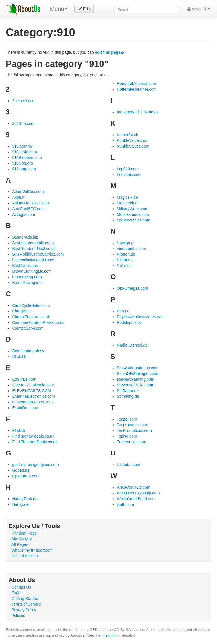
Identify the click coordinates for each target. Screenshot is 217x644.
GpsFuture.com (26, 476)
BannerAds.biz (25, 237)
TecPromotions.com (134, 430)
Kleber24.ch (128, 135)
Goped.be (21, 470)
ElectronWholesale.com (33, 385)
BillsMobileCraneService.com (38, 254)
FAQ (15, 593)
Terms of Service (26, 604)
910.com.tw (22, 146)
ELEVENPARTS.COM (31, 391)
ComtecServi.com (28, 328)
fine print (109, 635)
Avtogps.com (23, 214)
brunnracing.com (27, 277)
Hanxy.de (20, 504)
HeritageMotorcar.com (137, 84)
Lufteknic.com (129, 175)
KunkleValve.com (132, 140)
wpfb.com (125, 504)
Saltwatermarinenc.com (138, 368)
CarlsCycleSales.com (31, 305)
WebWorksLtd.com (134, 487)
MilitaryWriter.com (133, 209)
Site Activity (22, 539)
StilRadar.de (128, 391)
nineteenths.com (132, 249)
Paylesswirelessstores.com (141, 317)
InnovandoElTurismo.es (138, 112)
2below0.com (24, 101)
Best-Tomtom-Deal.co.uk (34, 249)
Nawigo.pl (126, 243)
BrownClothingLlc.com (32, 271)
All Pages (20, 544)
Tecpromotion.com (133, 425)
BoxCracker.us (25, 266)
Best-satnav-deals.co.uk (33, 243)
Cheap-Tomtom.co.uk (31, 317)
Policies (18, 616)
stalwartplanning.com (136, 379)
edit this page (108, 52)
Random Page (24, 533)
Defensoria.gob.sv (28, 351)
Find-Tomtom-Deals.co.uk (35, 442)
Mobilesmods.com (133, 214)
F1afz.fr (19, 430)
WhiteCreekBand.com (136, 499)
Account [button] (199, 9)
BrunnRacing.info (27, 283)
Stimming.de (128, 396)
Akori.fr (18, 197)
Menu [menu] (59, 9)
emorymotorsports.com (32, 402)
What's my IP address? (32, 550)
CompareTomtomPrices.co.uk (38, 322)
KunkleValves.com (133, 146)
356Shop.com (24, 123)
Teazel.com (127, 419)
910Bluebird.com (27, 158)
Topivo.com (127, 436)
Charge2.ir (21, 311)
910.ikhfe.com (24, 152)
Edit (84, 9)
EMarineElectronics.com (33, 396)
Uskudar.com (129, 465)
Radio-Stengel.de (132, 345)
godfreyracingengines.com (35, 465)
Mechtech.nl (128, 203)
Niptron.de (126, 254)
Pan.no (123, 311)
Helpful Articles (25, 556)
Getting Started (25, 599)
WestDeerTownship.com (138, 493)
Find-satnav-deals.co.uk (33, 436)
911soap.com (24, 169)
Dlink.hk (19, 357)
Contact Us (21, 587)
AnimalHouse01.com (30, 203)
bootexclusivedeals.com (33, 260)
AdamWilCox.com (28, 192)
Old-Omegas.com (133, 288)
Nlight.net (125, 260)
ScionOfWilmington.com (138, 374)
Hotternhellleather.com (137, 89)
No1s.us (124, 266)
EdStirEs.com (24, 379)
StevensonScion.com (136, 385)
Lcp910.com (128, 169)
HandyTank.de (25, 499)
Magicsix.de (127, 197)
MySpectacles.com (134, 220)
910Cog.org (22, 163)
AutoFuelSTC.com (28, 209)
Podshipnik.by (129, 322)
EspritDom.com (26, 408)
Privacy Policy (24, 610)
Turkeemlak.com (132, 442)
